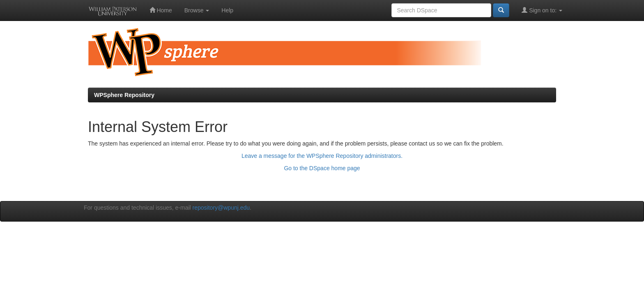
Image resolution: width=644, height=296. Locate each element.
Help (227, 10)
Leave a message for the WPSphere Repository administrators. (322, 156)
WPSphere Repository (124, 95)
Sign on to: (542, 10)
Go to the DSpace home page (322, 168)
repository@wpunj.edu (221, 208)
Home (161, 10)
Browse (197, 10)
